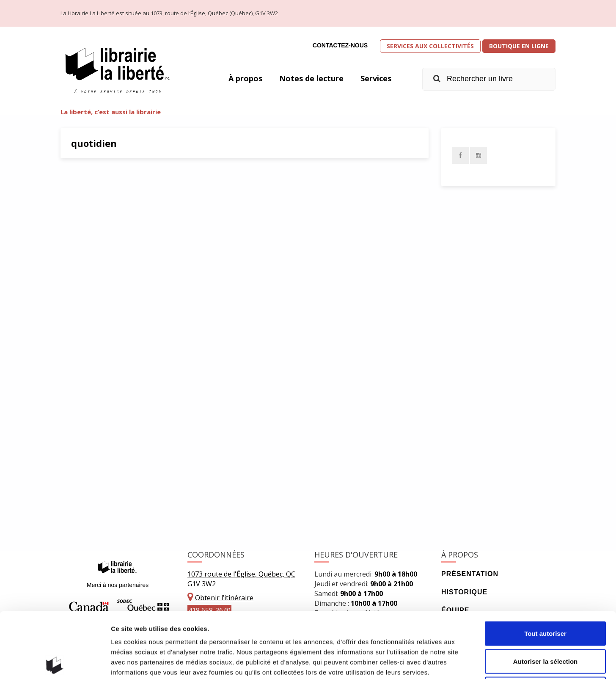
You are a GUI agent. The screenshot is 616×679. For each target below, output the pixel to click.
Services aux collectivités (430, 46)
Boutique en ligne (519, 46)
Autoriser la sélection (546, 596)
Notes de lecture (311, 78)
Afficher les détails (466, 662)
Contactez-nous (340, 45)
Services (376, 78)
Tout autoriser (545, 568)
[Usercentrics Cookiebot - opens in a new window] (55, 662)
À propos (245, 78)
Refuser (545, 623)
